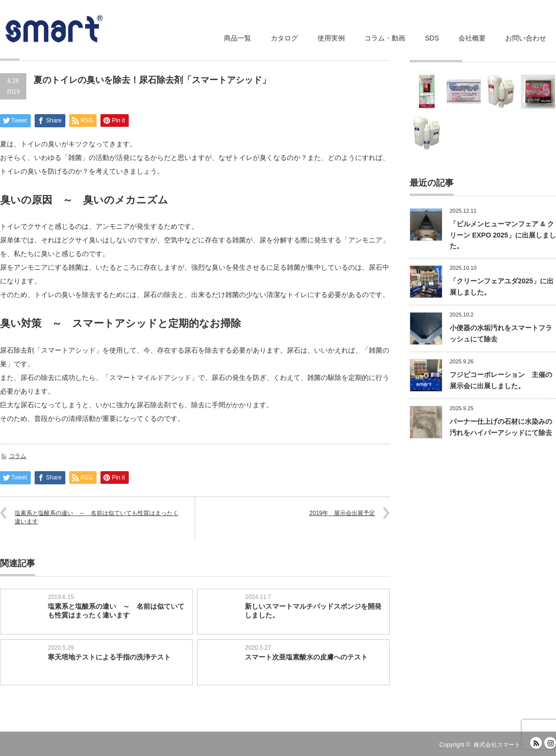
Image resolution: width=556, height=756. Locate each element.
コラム (18, 456)
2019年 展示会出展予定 (342, 513)
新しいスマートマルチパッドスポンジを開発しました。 (313, 611)
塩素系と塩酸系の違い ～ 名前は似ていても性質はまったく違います (97, 517)
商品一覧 (238, 38)
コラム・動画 (385, 38)
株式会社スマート (497, 745)
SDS (432, 38)
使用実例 (331, 38)
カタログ (284, 38)
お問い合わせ (526, 38)
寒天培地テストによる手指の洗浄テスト (109, 657)
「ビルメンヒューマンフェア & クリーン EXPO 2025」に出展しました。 (503, 235)
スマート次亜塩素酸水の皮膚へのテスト (306, 657)
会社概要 (472, 38)
